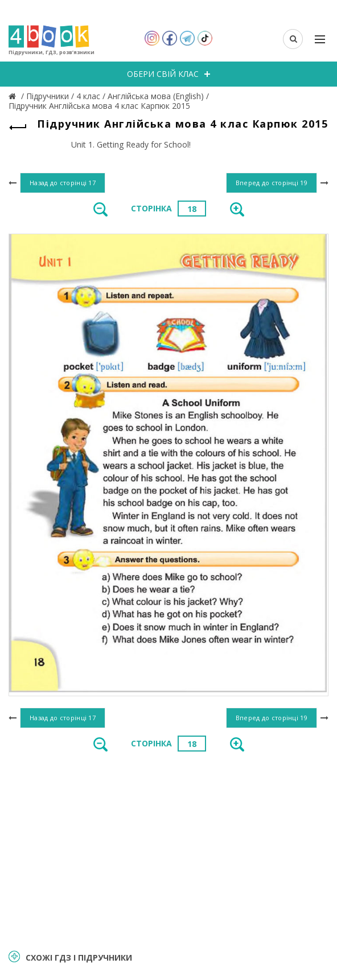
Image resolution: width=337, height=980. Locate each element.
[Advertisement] (168, 850)
